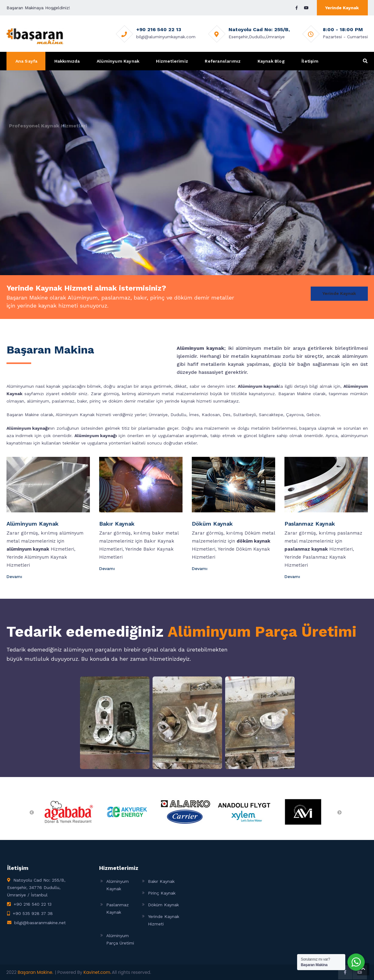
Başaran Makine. (35, 972)
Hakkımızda (67, 61)
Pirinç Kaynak (162, 893)
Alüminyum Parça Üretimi (262, 632)
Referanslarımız (223, 61)
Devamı (15, 577)
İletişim (310, 61)
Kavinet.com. (97, 972)
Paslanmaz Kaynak (310, 524)
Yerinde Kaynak (342, 8)
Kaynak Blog (271, 61)
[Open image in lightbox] (115, 723)
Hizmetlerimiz (172, 61)
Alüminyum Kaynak (118, 61)
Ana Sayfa (27, 61)
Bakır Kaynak (117, 524)
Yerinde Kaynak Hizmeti (164, 920)
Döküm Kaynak (212, 524)
